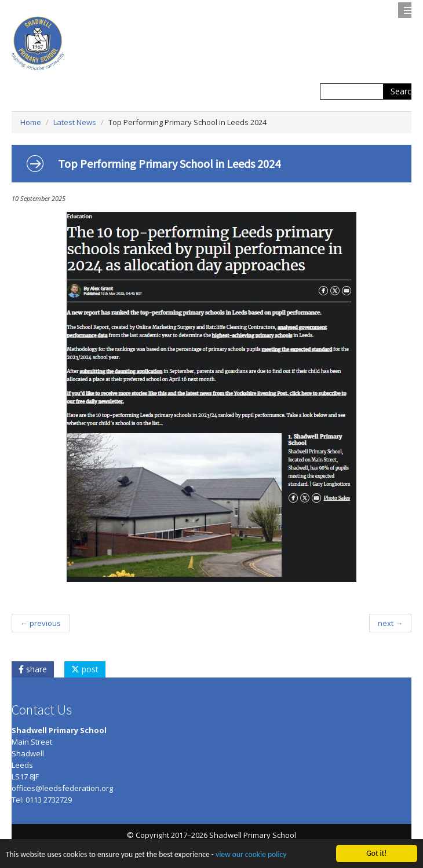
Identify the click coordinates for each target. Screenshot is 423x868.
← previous (41, 623)
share (33, 669)
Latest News (75, 122)
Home (31, 122)
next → (390, 623)
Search (403, 91)
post (85, 669)
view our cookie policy (251, 855)
